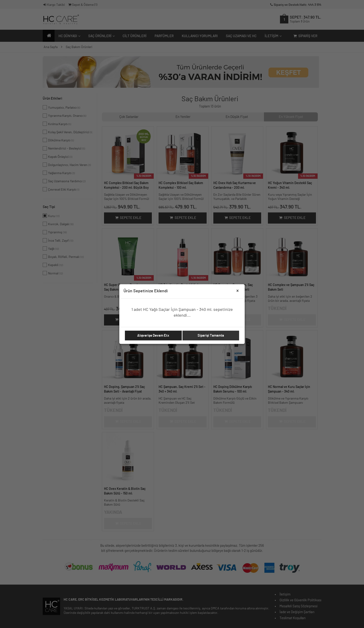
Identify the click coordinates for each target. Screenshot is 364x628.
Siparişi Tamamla (211, 336)
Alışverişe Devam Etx (153, 336)
